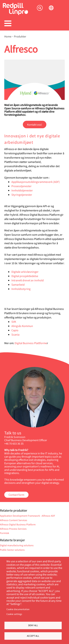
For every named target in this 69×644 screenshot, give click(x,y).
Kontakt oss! (35, 124)
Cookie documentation (18, 609)
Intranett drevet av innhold (28, 280)
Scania (15, 334)
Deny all (33, 625)
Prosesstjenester (22, 186)
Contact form (16, 495)
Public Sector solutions (12, 550)
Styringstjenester (22, 195)
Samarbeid (18, 284)
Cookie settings (14, 614)
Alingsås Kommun (22, 326)
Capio (15, 330)
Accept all (33, 636)
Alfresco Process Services (13, 529)
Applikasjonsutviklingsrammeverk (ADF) (36, 182)
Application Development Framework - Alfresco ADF (28, 516)
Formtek (5, 533)
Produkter (20, 36)
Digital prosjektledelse (25, 276)
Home (8, 36)
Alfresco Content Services (14, 520)
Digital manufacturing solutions (17, 545)
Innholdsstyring (21, 289)
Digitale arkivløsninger (25, 272)
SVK (14, 322)
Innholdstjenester (22, 190)
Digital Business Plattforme (31, 343)
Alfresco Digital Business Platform (18, 524)
